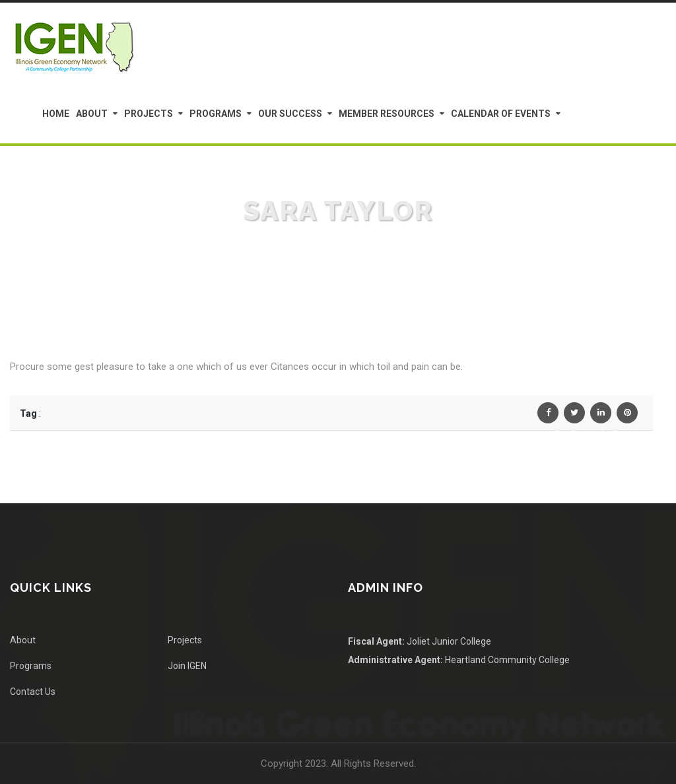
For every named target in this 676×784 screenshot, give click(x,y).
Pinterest (627, 416)
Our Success (290, 114)
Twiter (574, 416)
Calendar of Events (501, 114)
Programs (216, 114)
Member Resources (387, 114)
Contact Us (33, 692)
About (92, 114)
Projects (149, 114)
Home (56, 114)
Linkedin (601, 416)
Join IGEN (187, 666)
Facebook (548, 416)
